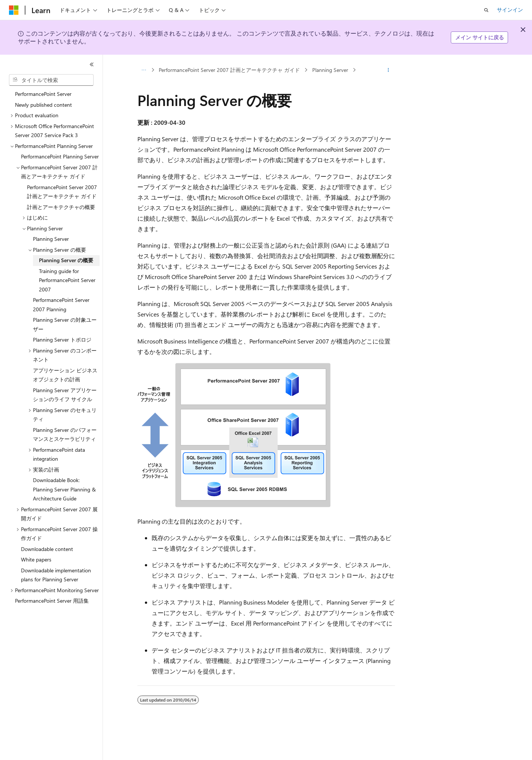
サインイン (510, 10)
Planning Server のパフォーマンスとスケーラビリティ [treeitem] (65, 434)
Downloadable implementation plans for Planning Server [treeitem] (56, 575)
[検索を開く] (486, 10)
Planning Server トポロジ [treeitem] (62, 340)
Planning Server (330, 70)
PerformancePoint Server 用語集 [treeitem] (52, 601)
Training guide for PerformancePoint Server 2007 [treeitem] (67, 280)
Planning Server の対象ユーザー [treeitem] (65, 324)
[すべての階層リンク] (144, 70)
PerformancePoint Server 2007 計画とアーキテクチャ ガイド (229, 70)
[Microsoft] (14, 10)
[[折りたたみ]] (92, 64)
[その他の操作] (388, 70)
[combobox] (51, 80)
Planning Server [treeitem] (51, 239)
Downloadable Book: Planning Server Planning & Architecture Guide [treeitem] (64, 489)
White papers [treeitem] (36, 559)
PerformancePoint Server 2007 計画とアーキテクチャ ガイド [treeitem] (62, 192)
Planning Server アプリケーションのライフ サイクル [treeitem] (65, 395)
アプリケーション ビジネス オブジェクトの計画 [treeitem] (65, 375)
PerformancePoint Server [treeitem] (43, 94)
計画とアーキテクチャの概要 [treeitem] (61, 207)
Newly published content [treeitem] (43, 105)
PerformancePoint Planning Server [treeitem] (60, 156)
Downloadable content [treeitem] (47, 549)
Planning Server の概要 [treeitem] (66, 260)
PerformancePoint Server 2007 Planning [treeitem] (61, 305)
